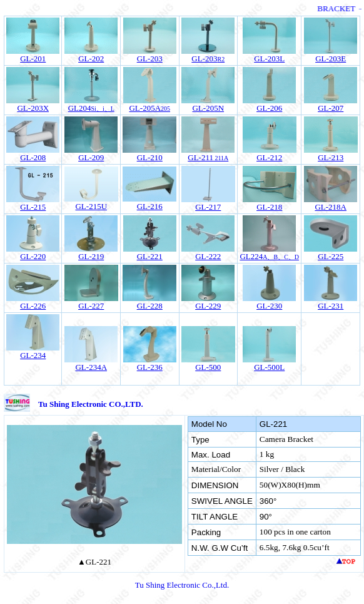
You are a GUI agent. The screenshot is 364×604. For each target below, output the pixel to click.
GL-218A (331, 207)
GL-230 (269, 306)
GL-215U (91, 206)
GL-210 (150, 157)
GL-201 (33, 59)
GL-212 (269, 157)
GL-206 (269, 108)
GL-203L (269, 59)
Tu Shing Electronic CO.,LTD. (91, 404)
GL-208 (33, 157)
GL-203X (33, 108)
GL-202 (91, 59)
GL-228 (150, 306)
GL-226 (33, 306)
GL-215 (33, 207)
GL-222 (208, 256)
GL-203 (150, 59)
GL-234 (33, 355)
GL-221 (150, 256)
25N (208, 108)
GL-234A (91, 367)
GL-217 (208, 207)
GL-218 (269, 207)
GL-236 (150, 367)
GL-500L (269, 367)
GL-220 (33, 256)
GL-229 (208, 306)
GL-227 (91, 306)
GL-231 (331, 306)
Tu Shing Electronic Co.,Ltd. (182, 585)
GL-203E (331, 59)
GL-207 (331, 108)
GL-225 (331, 256)
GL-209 (91, 157)
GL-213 (331, 157)
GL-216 (150, 206)
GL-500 (208, 367)
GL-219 (91, 256)
